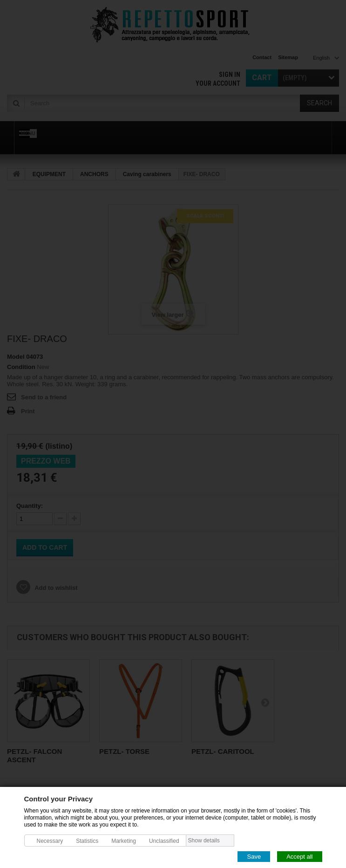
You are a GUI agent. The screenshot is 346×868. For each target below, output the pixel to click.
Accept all (299, 856)
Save (254, 856)
